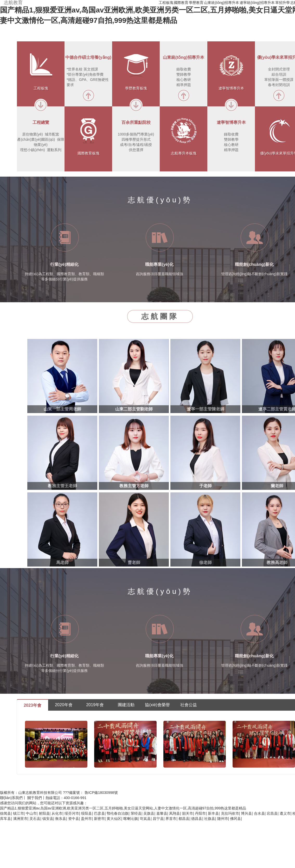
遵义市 (285, 813)
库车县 (5, 819)
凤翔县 (175, 813)
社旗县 (210, 819)
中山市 (31, 813)
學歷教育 (196, 3)
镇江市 (18, 813)
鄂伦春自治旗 (118, 813)
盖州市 (86, 819)
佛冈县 (235, 819)
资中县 (74, 819)
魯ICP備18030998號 (101, 793)
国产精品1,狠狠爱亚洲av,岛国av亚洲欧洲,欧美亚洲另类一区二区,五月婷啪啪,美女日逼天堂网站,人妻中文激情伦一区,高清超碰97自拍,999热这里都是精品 (123, 808)
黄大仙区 (114, 819)
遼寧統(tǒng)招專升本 (257, 3)
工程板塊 (166, 3)
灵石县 (35, 819)
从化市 (57, 813)
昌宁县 (158, 819)
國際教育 (181, 3)
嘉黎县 (162, 813)
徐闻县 (5, 813)
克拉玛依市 (230, 813)
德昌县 (197, 819)
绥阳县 (86, 813)
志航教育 (13, 3)
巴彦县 (99, 813)
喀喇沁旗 (131, 819)
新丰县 (213, 813)
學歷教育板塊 (136, 88)
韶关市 (188, 813)
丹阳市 (200, 813)
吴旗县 (149, 813)
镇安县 (48, 819)
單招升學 (283, 3)
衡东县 (61, 819)
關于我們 (35, 798)
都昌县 (184, 819)
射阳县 (44, 813)
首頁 (155, 3)
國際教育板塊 (88, 153)
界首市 (171, 819)
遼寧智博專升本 (231, 88)
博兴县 (246, 813)
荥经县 (136, 813)
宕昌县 (272, 813)
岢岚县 (145, 819)
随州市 (223, 819)
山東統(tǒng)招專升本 (222, 3)
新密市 (99, 819)
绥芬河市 (72, 813)
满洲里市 (20, 819)
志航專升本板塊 (184, 153)
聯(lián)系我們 (11, 798)
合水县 (259, 813)
